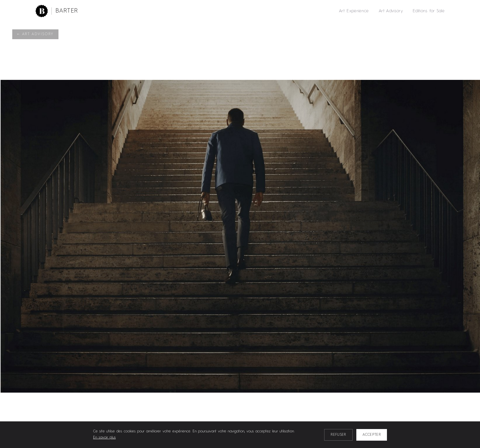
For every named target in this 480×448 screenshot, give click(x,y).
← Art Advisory (35, 34)
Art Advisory (391, 11)
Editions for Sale (429, 11)
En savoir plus (104, 438)
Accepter (372, 435)
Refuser (338, 435)
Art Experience (354, 11)
